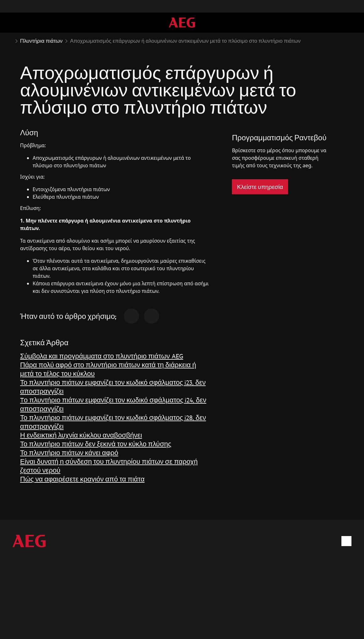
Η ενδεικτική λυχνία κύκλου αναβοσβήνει (81, 435)
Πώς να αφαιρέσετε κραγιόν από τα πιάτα (82, 479)
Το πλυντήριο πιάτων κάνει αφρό (69, 452)
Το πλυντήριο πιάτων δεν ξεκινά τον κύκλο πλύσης (96, 444)
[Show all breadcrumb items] (10, 40)
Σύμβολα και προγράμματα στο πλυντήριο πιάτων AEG (102, 356)
